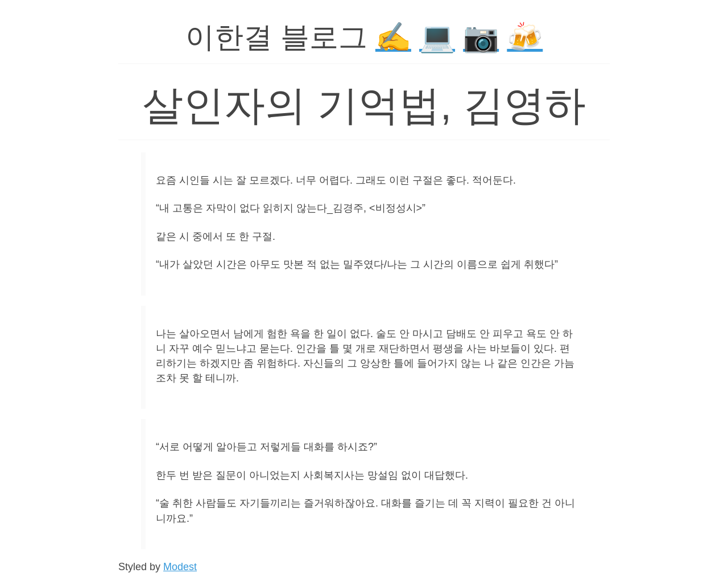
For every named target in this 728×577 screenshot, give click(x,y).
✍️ (393, 37)
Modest (180, 567)
